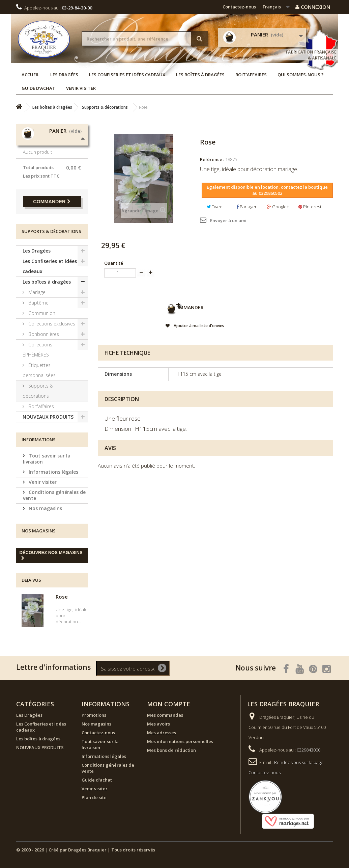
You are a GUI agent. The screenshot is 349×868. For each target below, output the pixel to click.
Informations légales (53, 472)
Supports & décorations (38, 391)
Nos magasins (45, 508)
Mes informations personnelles (180, 741)
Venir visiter (81, 88)
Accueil (31, 75)
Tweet (215, 207)
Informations (39, 440)
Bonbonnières (43, 334)
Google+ (278, 207)
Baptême (38, 303)
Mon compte (169, 704)
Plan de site (94, 797)
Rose (62, 597)
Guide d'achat (38, 88)
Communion (41, 313)
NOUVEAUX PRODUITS (48, 417)
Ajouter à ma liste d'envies (198, 328)
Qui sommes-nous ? (301, 75)
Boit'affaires (251, 75)
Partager (246, 207)
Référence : (212, 159)
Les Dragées (64, 75)
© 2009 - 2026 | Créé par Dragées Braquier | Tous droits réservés (86, 850)
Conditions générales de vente (54, 495)
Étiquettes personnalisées (39, 370)
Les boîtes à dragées (200, 75)
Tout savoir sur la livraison (47, 459)
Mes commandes (165, 715)
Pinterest (310, 207)
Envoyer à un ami (228, 220)
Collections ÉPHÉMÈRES (37, 350)
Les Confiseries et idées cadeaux (127, 75)
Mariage (36, 292)
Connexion (313, 7)
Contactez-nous (239, 7)
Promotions (94, 715)
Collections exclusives (51, 324)
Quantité (114, 263)
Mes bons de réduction (171, 750)
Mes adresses (162, 733)
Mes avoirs (158, 724)
